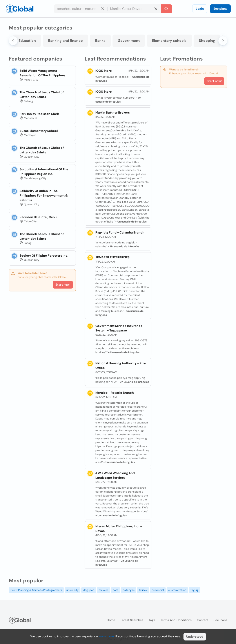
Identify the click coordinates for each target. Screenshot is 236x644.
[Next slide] (223, 41)
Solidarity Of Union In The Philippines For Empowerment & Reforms (44, 195)
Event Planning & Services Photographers (36, 590)
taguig (194, 590)
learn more (106, 636)
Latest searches (132, 620)
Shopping (207, 41)
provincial (158, 590)
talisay (143, 590)
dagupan (89, 590)
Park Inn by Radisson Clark (39, 114)
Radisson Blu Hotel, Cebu (38, 217)
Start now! (63, 285)
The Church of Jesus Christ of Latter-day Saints (42, 95)
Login (200, 9)
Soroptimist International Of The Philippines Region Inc (44, 172)
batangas (129, 590)
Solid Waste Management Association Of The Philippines (42, 73)
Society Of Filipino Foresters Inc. (44, 256)
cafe (115, 590)
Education (27, 41)
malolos (103, 590)
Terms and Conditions (176, 620)
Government (129, 41)
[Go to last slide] (13, 41)
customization (177, 590)
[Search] (166, 9)
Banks (100, 41)
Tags (152, 620)
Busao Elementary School (39, 131)
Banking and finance (65, 41)
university (73, 590)
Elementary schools (169, 41)
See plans (220, 9)
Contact (203, 620)
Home (111, 620)
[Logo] (20, 9)
